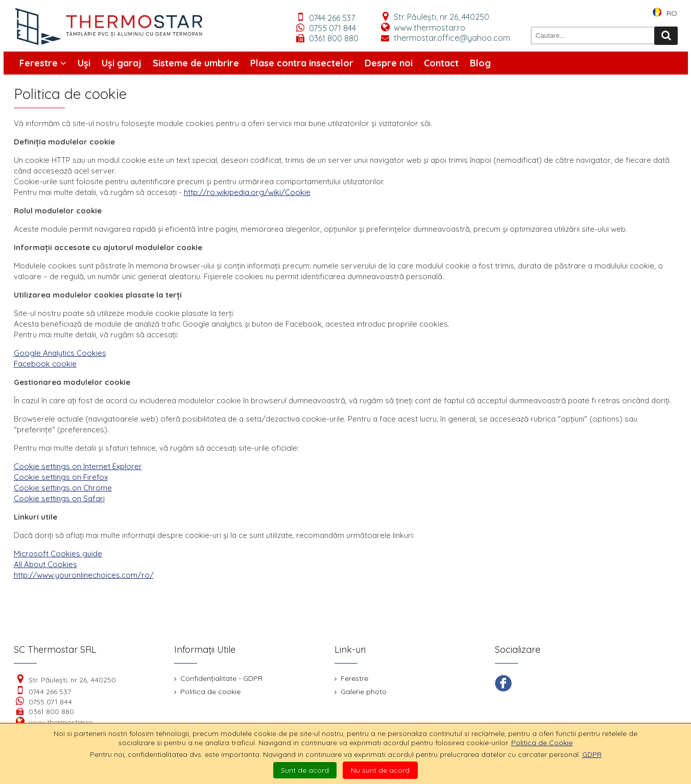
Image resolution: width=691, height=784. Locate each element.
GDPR (592, 754)
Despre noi (389, 63)
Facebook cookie (45, 364)
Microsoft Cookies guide (58, 554)
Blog (480, 63)
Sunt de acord (305, 770)
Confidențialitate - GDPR (218, 678)
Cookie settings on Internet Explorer (78, 466)
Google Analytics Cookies (60, 353)
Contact (441, 63)
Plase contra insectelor (302, 63)
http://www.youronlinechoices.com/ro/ (84, 575)
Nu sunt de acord (380, 770)
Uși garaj (122, 63)
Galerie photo (361, 692)
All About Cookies (45, 564)
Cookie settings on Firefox (61, 477)
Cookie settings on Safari (59, 498)
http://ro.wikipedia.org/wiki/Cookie (247, 192)
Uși (84, 63)
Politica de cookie (207, 692)
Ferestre (43, 63)
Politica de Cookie (542, 743)
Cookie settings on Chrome (63, 488)
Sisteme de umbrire (196, 63)
